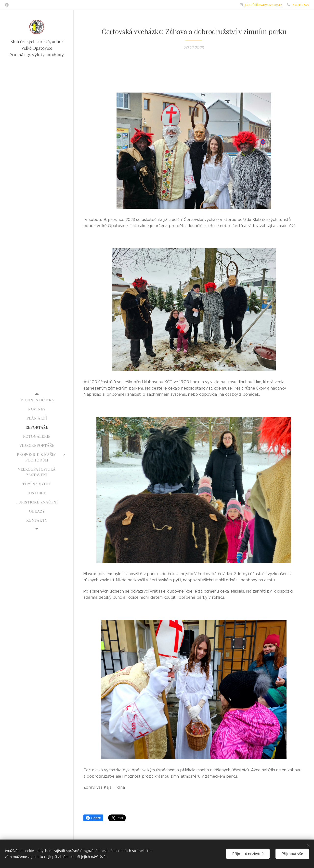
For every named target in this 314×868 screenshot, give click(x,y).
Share (93, 818)
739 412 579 (301, 5)
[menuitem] (37, 400)
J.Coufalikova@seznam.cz (263, 5)
